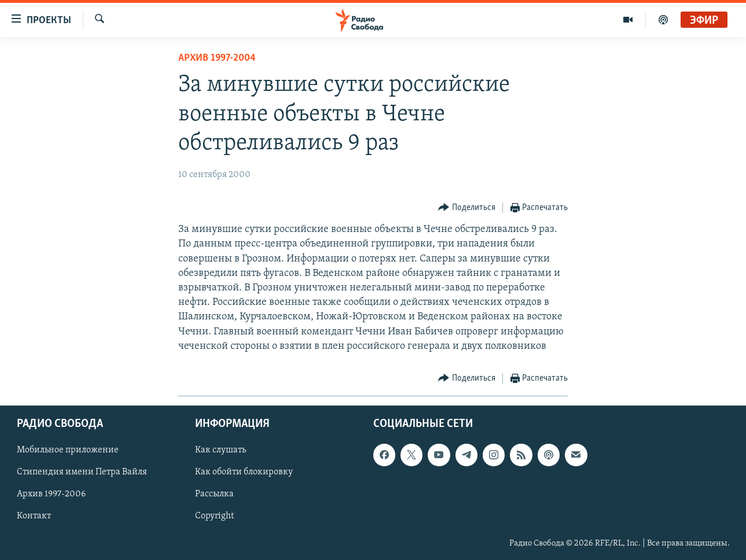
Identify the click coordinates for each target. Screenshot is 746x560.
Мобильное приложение (68, 450)
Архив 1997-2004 (217, 58)
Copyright (214, 517)
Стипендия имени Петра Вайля (82, 472)
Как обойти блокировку (244, 472)
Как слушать (221, 450)
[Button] (467, 208)
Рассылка (214, 495)
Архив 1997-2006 (51, 495)
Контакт (34, 517)
